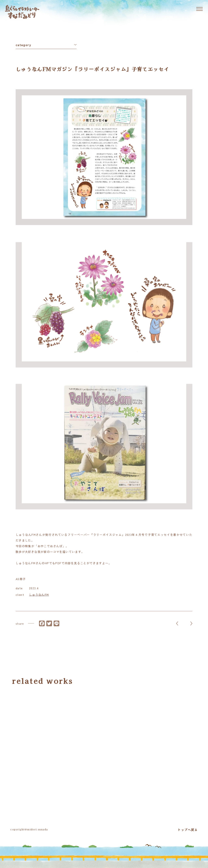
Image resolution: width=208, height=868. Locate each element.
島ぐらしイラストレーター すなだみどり (22, 12)
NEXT (191, 628)
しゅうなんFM (39, 597)
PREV (177, 628)
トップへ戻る (187, 830)
